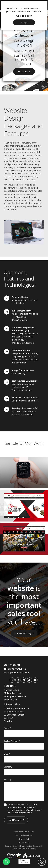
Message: (8, 780)
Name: (7, 728)
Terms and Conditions (24, 835)
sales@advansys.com (15, 669)
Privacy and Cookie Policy (24, 831)
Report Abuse (24, 843)
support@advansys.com (17, 673)
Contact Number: (12, 741)
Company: (8, 767)
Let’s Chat (23, 72)
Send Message (15, 820)
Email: (7, 754)
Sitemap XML (24, 839)
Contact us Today (23, 633)
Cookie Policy (24, 16)
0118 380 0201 (25, 62)
